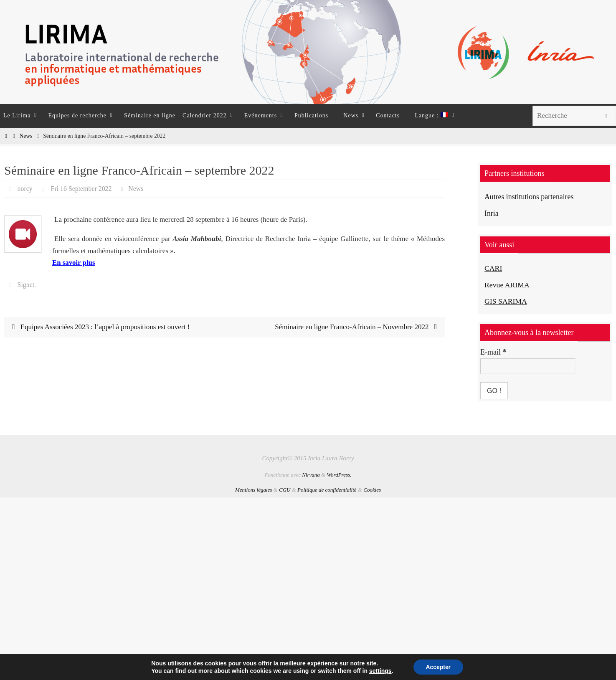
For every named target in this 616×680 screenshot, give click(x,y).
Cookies (372, 490)
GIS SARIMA (506, 301)
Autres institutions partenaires (530, 197)
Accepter (438, 667)
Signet (26, 285)
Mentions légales (253, 490)
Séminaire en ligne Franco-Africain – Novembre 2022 (357, 327)
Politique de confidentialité (327, 490)
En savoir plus (74, 263)
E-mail (493, 352)
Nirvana (311, 475)
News (26, 136)
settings (380, 671)
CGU (285, 490)
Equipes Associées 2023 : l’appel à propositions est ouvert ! (99, 327)
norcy (25, 189)
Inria (492, 213)
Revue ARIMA (507, 285)
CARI (493, 268)
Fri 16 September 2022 (82, 189)
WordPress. (339, 475)
